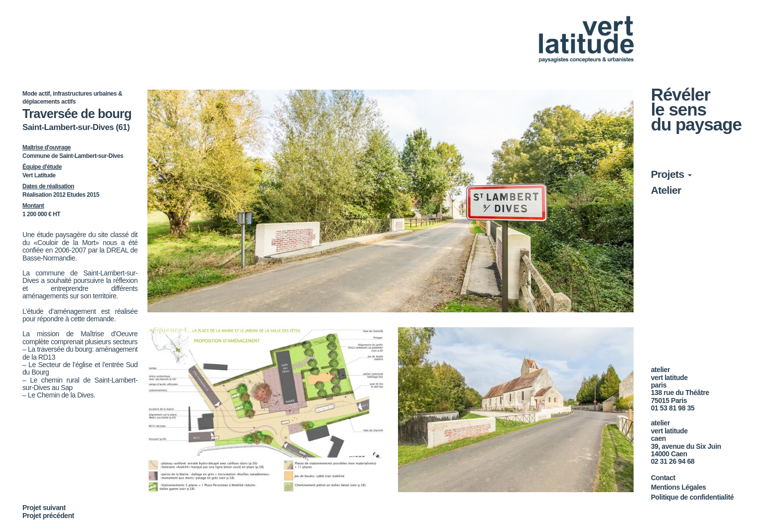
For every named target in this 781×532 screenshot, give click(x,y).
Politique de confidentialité (692, 497)
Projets (671, 174)
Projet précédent (48, 516)
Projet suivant (44, 508)
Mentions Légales (679, 487)
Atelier (666, 190)
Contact (663, 478)
